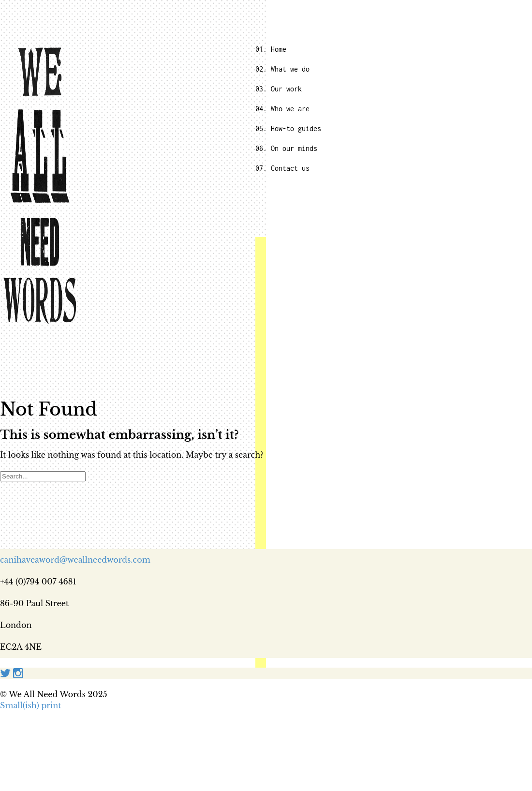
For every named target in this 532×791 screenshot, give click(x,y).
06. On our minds (286, 148)
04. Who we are (282, 109)
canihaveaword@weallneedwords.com (75, 560)
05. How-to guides (288, 128)
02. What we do (282, 69)
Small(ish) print (30, 705)
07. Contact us (282, 168)
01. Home (271, 49)
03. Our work (279, 89)
